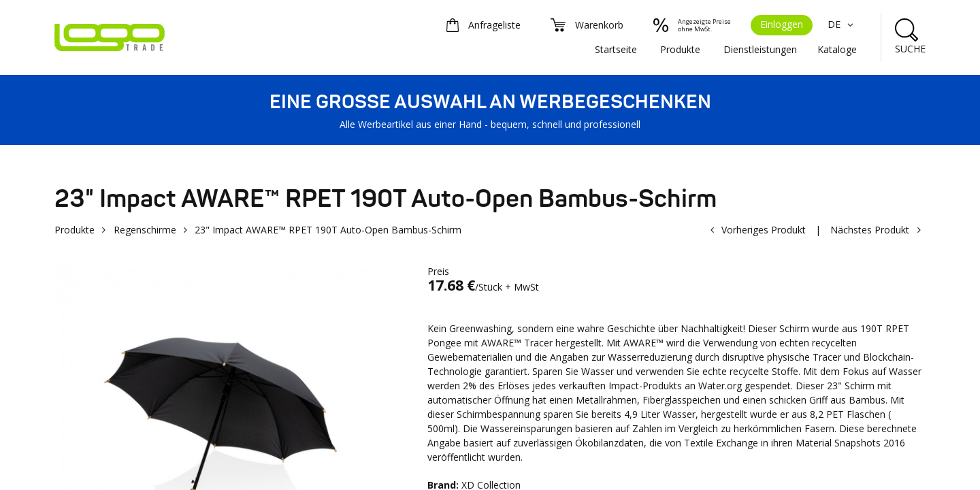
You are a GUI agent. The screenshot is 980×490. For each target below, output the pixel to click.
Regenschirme (145, 230)
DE (842, 24)
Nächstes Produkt (870, 230)
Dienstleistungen (760, 49)
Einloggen (782, 24)
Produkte (680, 49)
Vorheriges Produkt (764, 230)
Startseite (616, 49)
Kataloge (837, 49)
